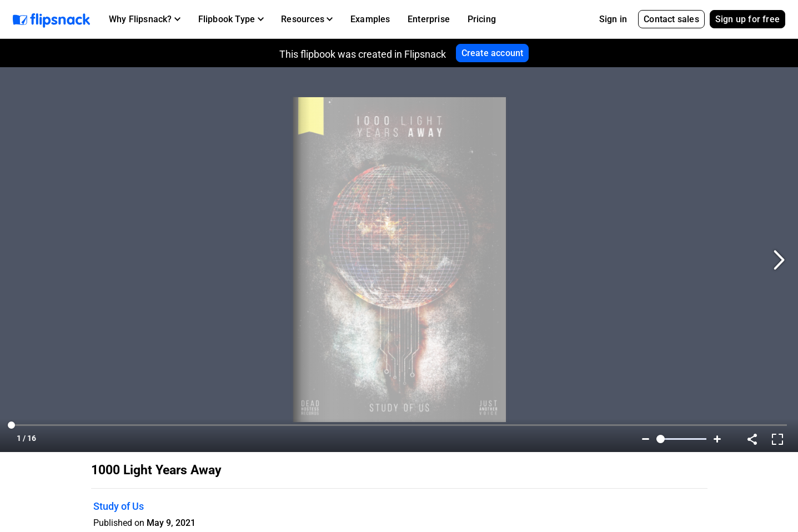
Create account (493, 53)
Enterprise (429, 19)
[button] (145, 19)
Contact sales (671, 19)
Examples (370, 19)
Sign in (613, 19)
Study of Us (119, 506)
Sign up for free (747, 19)
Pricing (482, 19)
